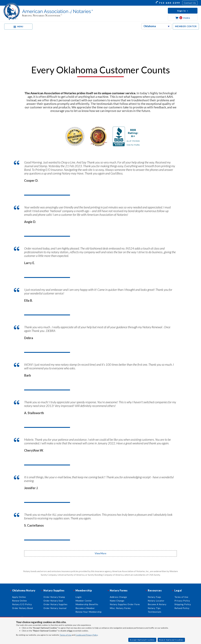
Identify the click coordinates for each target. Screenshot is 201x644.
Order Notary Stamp (54, 597)
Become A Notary (157, 604)
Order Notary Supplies (55, 604)
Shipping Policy (183, 604)
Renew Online (19, 601)
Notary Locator (156, 601)
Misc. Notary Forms (120, 608)
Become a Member (85, 608)
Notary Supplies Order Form (125, 604)
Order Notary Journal (55, 608)
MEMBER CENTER (186, 26)
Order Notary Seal (53, 601)
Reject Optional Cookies (171, 640)
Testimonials (155, 612)
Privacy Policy (182, 601)
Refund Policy (182, 608)
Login (79, 597)
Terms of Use (65, 635)
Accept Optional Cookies (142, 640)
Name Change (117, 601)
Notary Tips (154, 608)
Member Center (84, 601)
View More (100, 553)
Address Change (118, 597)
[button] (183, 11)
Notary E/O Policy (22, 604)
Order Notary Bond (22, 608)
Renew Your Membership (89, 612)
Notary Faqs (154, 597)
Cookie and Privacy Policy (87, 635)
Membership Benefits (87, 604)
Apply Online (19, 597)
